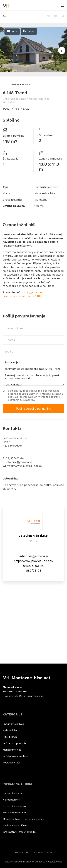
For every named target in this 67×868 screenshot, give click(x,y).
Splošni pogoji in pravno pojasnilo (25, 862)
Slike (14, 32)
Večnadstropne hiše (14, 743)
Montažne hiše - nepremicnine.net (23, 819)
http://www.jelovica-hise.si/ (25, 466)
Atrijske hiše (10, 730)
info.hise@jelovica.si (19, 462)
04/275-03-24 (15, 458)
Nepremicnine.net (13, 793)
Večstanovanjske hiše (15, 756)
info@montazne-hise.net (29, 696)
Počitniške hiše (12, 763)
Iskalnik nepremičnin (15, 825)
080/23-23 (34, 571)
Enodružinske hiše (13, 724)
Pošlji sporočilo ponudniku (33, 409)
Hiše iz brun (10, 737)
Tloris (31, 32)
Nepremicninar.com (14, 806)
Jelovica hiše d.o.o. (17, 85)
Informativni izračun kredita (19, 832)
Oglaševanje (55, 862)
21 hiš (34, 541)
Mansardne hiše (12, 750)
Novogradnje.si (11, 800)
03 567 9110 (21, 691)
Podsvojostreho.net (14, 812)
